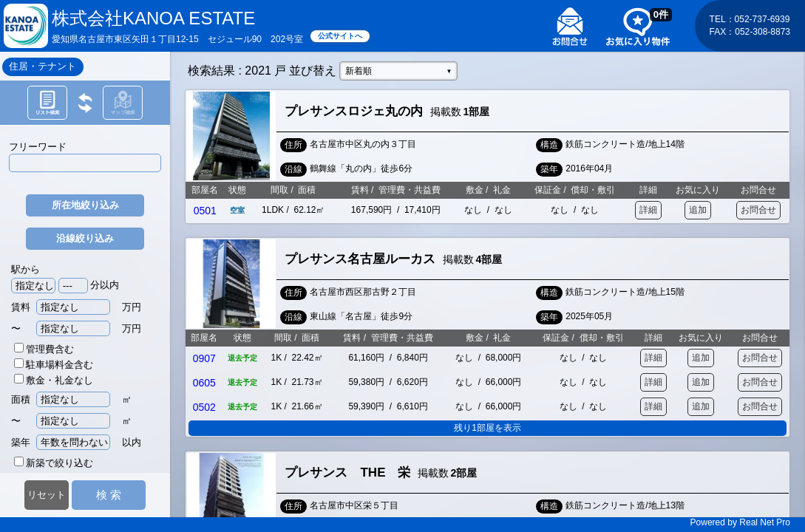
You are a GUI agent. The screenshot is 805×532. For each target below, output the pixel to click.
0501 (205, 211)
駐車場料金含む (54, 365)
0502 (204, 407)
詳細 (648, 210)
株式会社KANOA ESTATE (153, 18)
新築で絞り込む (54, 463)
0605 (204, 383)
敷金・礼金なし (54, 380)
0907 (204, 358)
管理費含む (44, 349)
